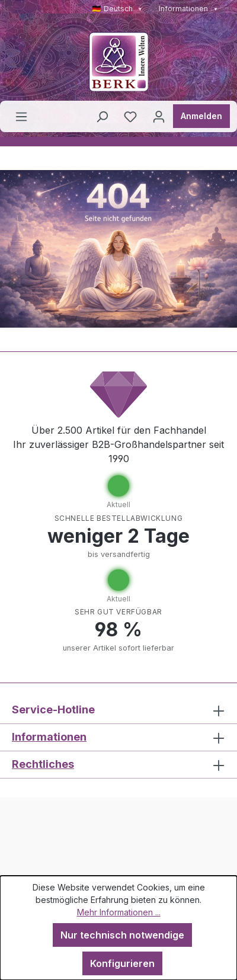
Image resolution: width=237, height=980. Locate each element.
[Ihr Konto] (159, 116)
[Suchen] (102, 116)
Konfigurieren (122, 963)
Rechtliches (43, 764)
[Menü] (21, 116)
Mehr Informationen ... (119, 912)
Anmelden (201, 116)
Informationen (188, 9)
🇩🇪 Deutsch (117, 9)
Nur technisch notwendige (122, 935)
